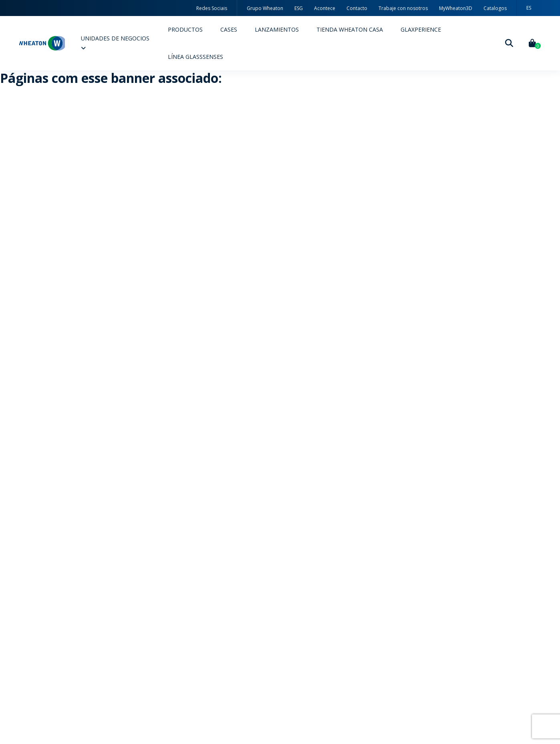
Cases (229, 29)
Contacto (357, 8)
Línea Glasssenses (195, 57)
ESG (299, 8)
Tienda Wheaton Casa (350, 29)
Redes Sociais (212, 8)
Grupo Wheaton (265, 8)
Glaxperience (421, 29)
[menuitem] (529, 8)
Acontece (325, 8)
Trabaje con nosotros (403, 8)
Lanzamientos (277, 29)
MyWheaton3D (456, 8)
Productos (185, 29)
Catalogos (495, 8)
